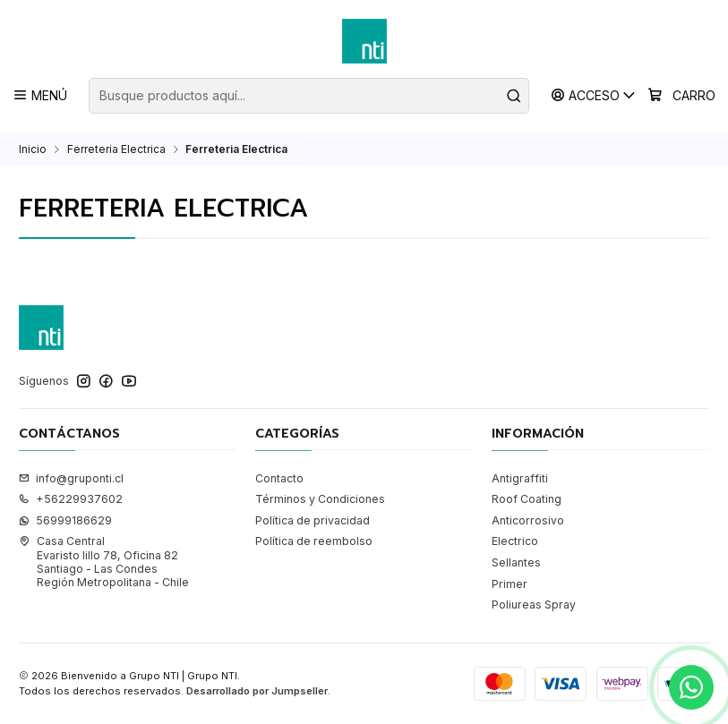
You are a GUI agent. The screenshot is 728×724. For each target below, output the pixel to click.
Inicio (33, 149)
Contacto (279, 478)
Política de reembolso (314, 541)
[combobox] (308, 96)
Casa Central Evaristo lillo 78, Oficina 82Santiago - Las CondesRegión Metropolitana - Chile (104, 562)
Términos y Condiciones (320, 499)
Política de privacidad (313, 520)
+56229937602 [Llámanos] (71, 499)
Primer (510, 584)
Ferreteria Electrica (116, 149)
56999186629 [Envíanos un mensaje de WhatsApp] (65, 520)
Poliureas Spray (534, 605)
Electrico (515, 541)
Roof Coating (527, 499)
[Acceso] (594, 95)
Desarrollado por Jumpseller (257, 691)
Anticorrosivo (528, 520)
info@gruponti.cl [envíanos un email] (71, 478)
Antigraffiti (520, 478)
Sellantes (516, 562)
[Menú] (40, 95)
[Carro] (682, 96)
